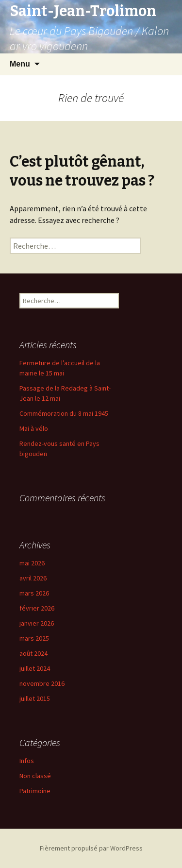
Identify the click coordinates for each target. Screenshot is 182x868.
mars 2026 (34, 593)
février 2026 (37, 608)
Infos (27, 761)
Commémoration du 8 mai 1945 (64, 413)
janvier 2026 (37, 623)
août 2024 (33, 653)
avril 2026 (33, 578)
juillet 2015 (35, 698)
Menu (20, 64)
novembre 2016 (42, 683)
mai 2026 (32, 563)
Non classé (35, 776)
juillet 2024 (35, 668)
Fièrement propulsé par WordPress (91, 848)
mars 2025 (34, 638)
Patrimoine (35, 791)
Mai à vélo (34, 428)
